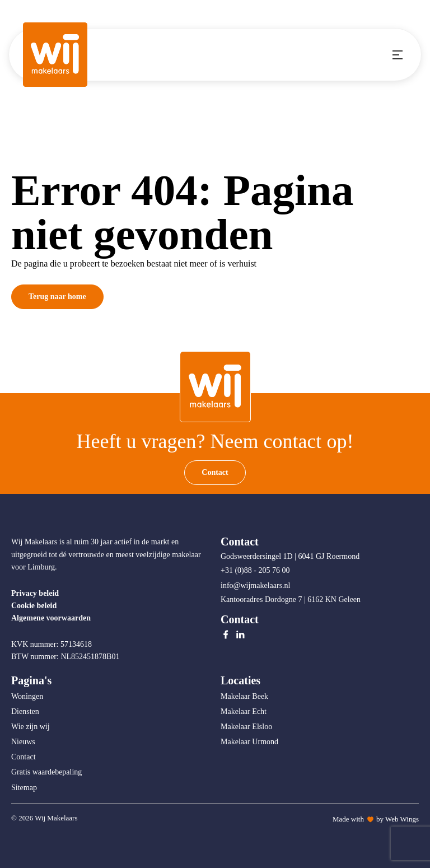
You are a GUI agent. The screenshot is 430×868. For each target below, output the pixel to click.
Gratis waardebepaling (46, 772)
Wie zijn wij (31, 727)
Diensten (25, 711)
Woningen (27, 696)
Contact (215, 472)
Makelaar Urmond (249, 742)
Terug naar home (57, 297)
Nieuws (23, 742)
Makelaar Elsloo (246, 727)
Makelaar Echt (244, 711)
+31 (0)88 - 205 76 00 (256, 570)
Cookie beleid (34, 606)
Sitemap (24, 788)
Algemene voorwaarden (51, 618)
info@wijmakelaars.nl (256, 585)
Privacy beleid (35, 593)
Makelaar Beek (244, 696)
